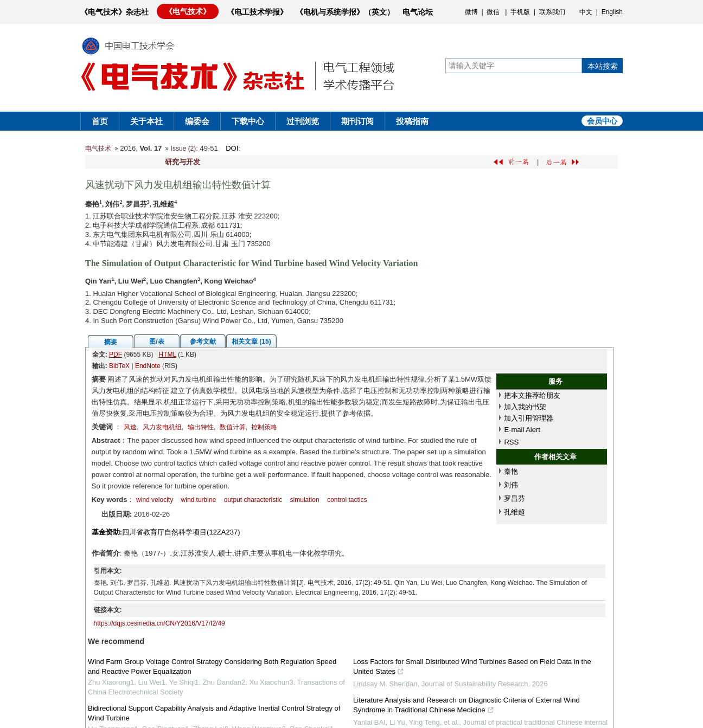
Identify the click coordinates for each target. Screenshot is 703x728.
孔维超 (515, 512)
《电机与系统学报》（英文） (345, 12)
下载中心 (248, 121)
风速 (130, 427)
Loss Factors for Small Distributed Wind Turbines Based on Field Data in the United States (472, 668)
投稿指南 (412, 121)
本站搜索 (603, 66)
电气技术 (98, 149)
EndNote (148, 366)
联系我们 (552, 12)
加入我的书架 (525, 407)
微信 (493, 12)
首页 (100, 121)
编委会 (197, 121)
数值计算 (233, 427)
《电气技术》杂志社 (114, 12)
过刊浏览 (303, 121)
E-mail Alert (522, 430)
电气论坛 (418, 12)
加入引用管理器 (529, 418)
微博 (471, 12)
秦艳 (511, 471)
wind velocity (155, 500)
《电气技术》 (188, 11)
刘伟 (511, 485)
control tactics (347, 500)
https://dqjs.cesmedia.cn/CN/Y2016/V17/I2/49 (159, 623)
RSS (511, 442)
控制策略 (264, 427)
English (612, 12)
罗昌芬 (515, 498)
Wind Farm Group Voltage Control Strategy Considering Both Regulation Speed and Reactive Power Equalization (212, 666)
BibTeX (119, 366)
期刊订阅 (357, 121)
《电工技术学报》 (257, 12)
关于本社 (146, 121)
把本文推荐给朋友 (532, 395)
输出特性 (201, 427)
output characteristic (253, 500)
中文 (586, 12)
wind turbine (199, 500)
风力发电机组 (162, 427)
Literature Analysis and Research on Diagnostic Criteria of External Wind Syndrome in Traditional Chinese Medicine (466, 706)
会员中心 (602, 121)
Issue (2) (184, 149)
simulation (305, 500)
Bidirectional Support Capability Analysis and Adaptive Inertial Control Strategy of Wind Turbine (214, 713)
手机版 (520, 12)
